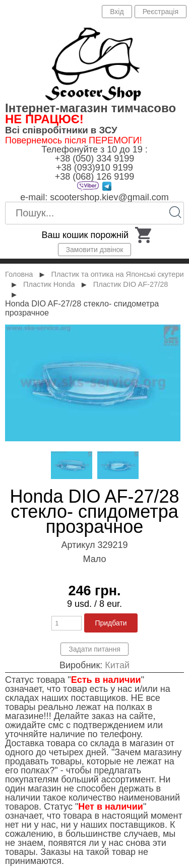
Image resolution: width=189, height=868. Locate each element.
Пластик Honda (49, 284)
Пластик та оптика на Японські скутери (117, 274)
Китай (117, 665)
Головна (19, 274)
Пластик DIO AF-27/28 (131, 284)
